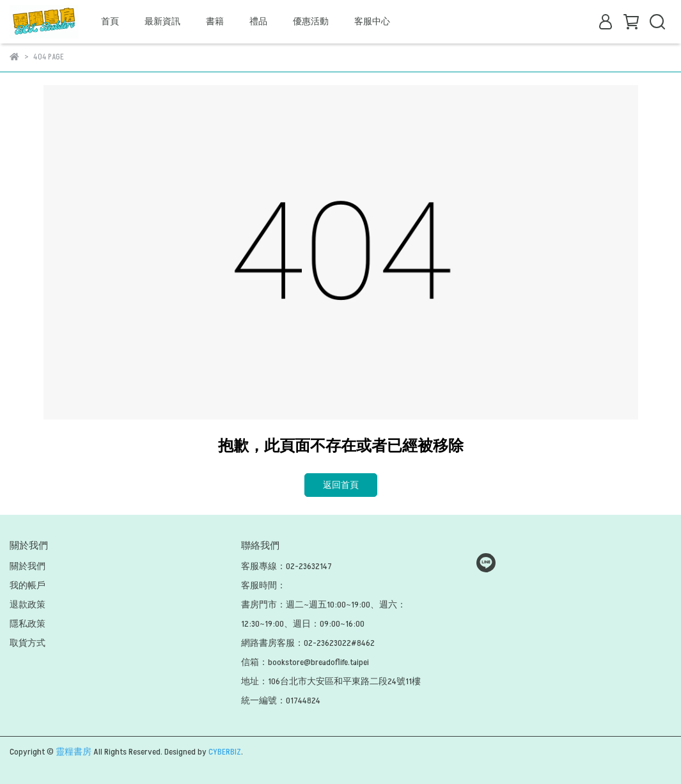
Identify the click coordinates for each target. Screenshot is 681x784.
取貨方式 (27, 643)
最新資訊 (162, 21)
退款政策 (27, 605)
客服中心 (372, 21)
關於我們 (27, 566)
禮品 (258, 21)
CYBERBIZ (225, 752)
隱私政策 (27, 624)
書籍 (215, 21)
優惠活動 (311, 21)
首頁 (110, 21)
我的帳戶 (27, 585)
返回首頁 (341, 485)
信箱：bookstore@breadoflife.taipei (305, 662)
